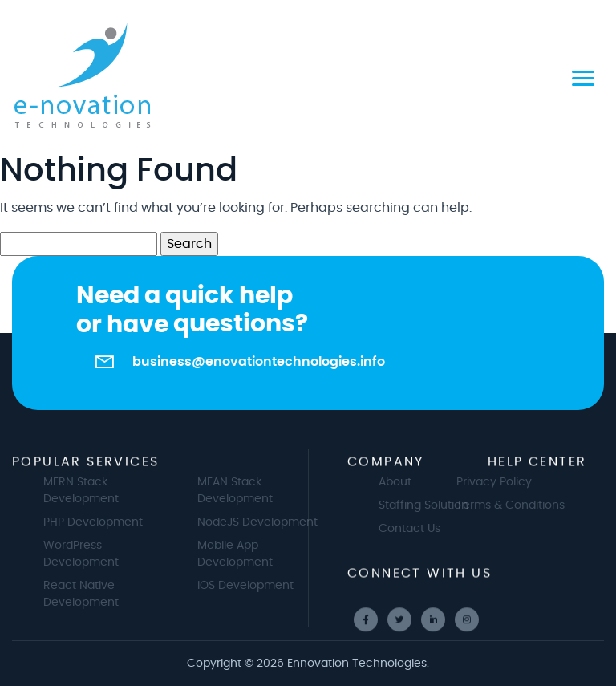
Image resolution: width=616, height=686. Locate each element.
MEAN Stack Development (241, 491)
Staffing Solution (430, 505)
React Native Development (87, 594)
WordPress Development (87, 554)
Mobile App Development (241, 554)
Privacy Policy (488, 482)
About (401, 482)
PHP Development (99, 522)
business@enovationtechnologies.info (259, 362)
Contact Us (416, 529)
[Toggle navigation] (583, 76)
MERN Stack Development (87, 491)
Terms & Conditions (504, 505)
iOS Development (252, 586)
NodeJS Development (264, 522)
